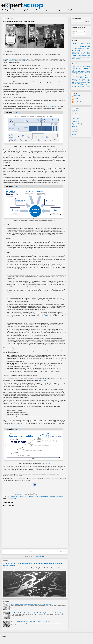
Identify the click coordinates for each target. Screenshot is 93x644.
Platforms (74, 54)
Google (37, 496)
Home (6, 13)
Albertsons (79, 68)
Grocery (41, 496)
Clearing (88, 44)
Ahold (89, 66)
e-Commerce (77, 59)
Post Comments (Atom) (38, 556)
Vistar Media (75, 85)
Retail (54, 496)
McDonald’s (77, 78)
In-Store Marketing (86, 49)
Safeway (80, 81)
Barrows (78, 70)
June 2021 (75, 113)
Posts (75, 31)
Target (88, 82)
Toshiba (74, 84)
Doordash (86, 73)
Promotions (79, 54)
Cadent (13, 496)
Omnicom (84, 79)
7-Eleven (74, 67)
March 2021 (75, 116)
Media (50, 496)
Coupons (84, 45)
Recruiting (88, 54)
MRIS (73, 78)
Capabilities (81, 44)
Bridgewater (74, 71)
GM (89, 73)
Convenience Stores (76, 45)
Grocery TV (83, 74)
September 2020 (76, 124)
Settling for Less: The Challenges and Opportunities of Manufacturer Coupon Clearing (31, 604)
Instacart (80, 76)
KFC (83, 76)
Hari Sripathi (77, 96)
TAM (57, 496)
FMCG (26, 496)
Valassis (82, 84)
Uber (79, 84)
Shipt (76, 82)
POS (84, 52)
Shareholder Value (81, 55)
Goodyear (74, 74)
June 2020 (75, 132)
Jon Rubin (76, 99)
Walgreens (87, 85)
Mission (74, 52)
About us (13, 13)
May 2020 (74, 134)
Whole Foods (81, 86)
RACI (84, 54)
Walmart (74, 86)
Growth (79, 49)
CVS (79, 71)
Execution (78, 47)
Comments (76, 34)
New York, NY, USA (13, 498)
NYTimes (74, 79)
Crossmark (81, 73)
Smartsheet (79, 82)
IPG (87, 74)
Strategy (79, 57)
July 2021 (74, 111)
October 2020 (75, 121)
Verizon (89, 84)
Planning (88, 52)
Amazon (9, 496)
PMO (81, 52)
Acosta (77, 67)
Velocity (85, 84)
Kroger (87, 76)
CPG (17, 496)
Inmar (77, 76)
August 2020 (75, 126)
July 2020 (74, 129)
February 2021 (76, 119)
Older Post (63, 552)
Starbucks (84, 82)
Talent (85, 57)
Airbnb (73, 69)
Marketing (46, 496)
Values (88, 57)
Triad (76, 84)
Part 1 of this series (50, 107)
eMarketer (21, 496)
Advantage (85, 67)
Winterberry (62, 496)
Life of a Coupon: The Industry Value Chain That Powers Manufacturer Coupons (30, 622)
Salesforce (84, 81)
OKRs (78, 52)
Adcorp (81, 67)
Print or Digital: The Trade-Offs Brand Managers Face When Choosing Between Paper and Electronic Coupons (38, 613)
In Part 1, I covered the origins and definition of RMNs (15, 59)
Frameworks (31, 496)
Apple (73, 70)
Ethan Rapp (43, 380)
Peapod (89, 79)
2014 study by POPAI (49, 315)
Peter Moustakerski (79, 102)
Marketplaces (84, 51)
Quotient (74, 81)
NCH (86, 78)
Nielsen (79, 79)
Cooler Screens (75, 73)
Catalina (88, 71)
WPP (82, 85)
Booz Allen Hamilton (85, 70)
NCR (89, 78)
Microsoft (82, 78)
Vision (73, 58)
